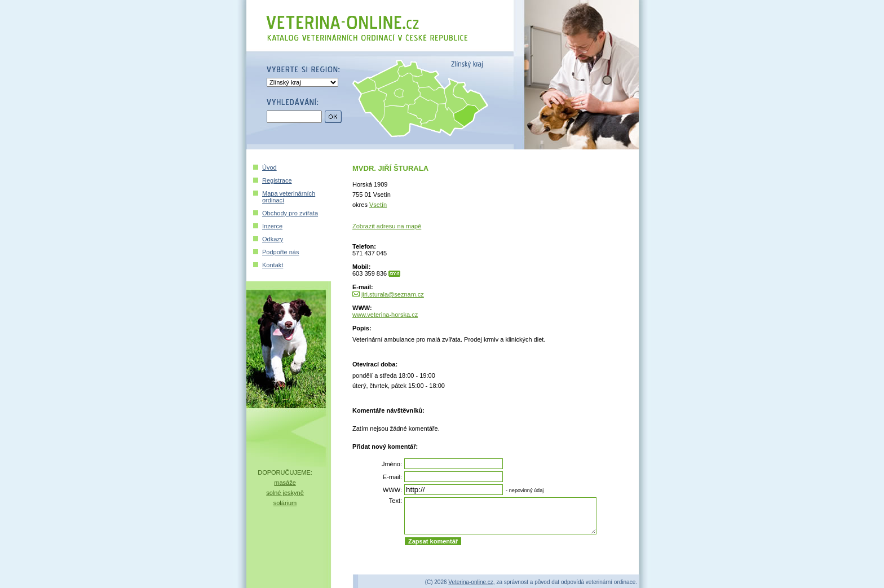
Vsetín (378, 205)
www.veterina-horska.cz (385, 315)
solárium (285, 503)
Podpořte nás (280, 252)
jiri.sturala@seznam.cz (393, 294)
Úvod (269, 167)
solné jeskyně (285, 493)
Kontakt (273, 265)
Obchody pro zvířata (290, 213)
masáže (285, 483)
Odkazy (273, 239)
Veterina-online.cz (471, 582)
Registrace (277, 180)
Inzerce (272, 226)
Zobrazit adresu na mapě (387, 226)
